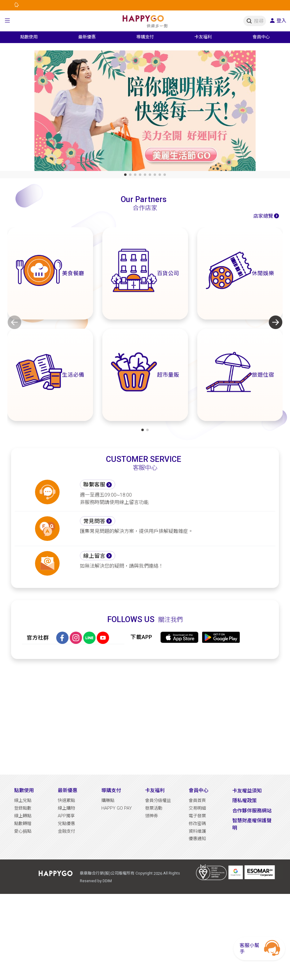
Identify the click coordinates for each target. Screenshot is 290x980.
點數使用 (24, 790)
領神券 (151, 816)
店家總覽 (263, 216)
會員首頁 (197, 801)
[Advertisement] (145, 717)
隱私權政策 (245, 801)
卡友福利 (155, 790)
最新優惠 (68, 790)
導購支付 (111, 790)
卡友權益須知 (247, 791)
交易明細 (197, 808)
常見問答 (94, 521)
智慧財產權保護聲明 (252, 824)
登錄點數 (23, 808)
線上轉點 (23, 816)
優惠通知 (197, 839)
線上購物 (66, 808)
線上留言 (94, 556)
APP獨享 (66, 816)
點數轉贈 (23, 824)
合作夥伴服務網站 (252, 811)
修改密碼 (197, 824)
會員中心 (198, 790)
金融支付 (66, 831)
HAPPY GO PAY (117, 808)
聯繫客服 (94, 485)
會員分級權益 (158, 801)
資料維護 (197, 831)
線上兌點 (23, 801)
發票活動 (154, 808)
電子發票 (197, 816)
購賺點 (108, 801)
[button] (7, 21)
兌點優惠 (66, 824)
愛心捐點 (23, 831)
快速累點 (66, 801)
